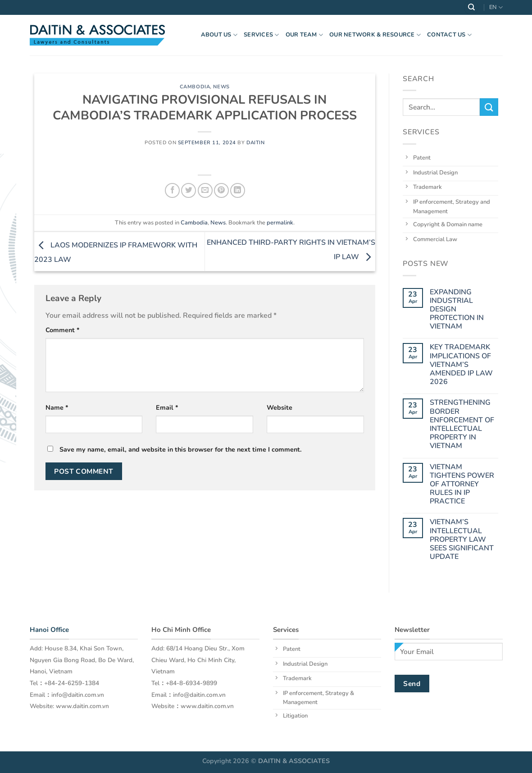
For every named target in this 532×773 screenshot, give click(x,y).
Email (167, 407)
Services (261, 35)
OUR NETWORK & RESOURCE (375, 35)
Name (57, 407)
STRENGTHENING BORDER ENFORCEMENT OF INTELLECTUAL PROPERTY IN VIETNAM (462, 424)
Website (280, 407)
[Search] (471, 7)
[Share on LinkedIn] (238, 190)
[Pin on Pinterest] (221, 190)
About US (219, 35)
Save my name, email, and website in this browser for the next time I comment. (181, 449)
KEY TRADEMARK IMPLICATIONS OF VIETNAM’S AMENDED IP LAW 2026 (461, 365)
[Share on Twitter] (189, 190)
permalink (280, 223)
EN (496, 7)
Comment (63, 330)
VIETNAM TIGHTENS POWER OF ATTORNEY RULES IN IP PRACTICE (462, 484)
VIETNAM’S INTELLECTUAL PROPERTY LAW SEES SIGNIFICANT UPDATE (462, 540)
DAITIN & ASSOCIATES (294, 761)
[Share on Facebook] (172, 190)
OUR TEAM (305, 35)
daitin (255, 143)
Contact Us (449, 35)
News (221, 87)
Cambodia (195, 87)
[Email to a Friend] (205, 190)
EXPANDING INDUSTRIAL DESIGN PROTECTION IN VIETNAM (457, 309)
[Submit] (489, 107)
